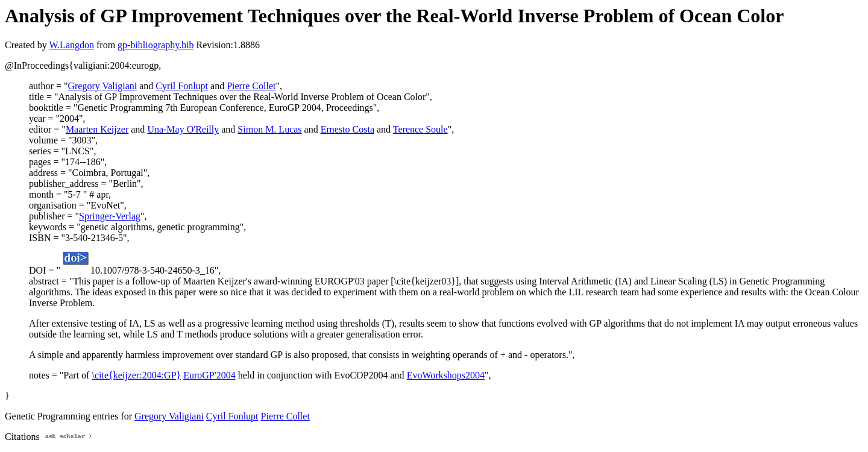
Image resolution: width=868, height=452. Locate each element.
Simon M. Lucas (269, 129)
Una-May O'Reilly (183, 129)
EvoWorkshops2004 (446, 375)
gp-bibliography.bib (156, 45)
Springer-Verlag (110, 216)
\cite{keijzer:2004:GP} (136, 375)
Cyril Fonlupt (182, 86)
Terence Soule (420, 129)
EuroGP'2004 (209, 375)
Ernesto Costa (348, 129)
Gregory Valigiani (102, 86)
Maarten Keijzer (97, 129)
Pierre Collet (251, 86)
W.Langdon (71, 45)
